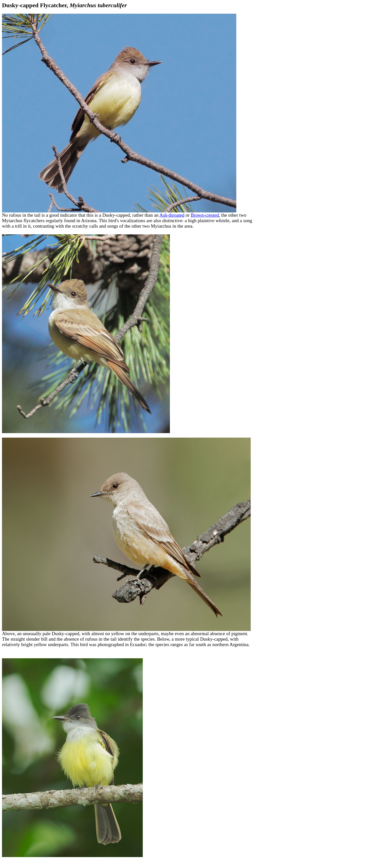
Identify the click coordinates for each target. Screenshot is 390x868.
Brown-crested (205, 215)
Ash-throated (172, 215)
